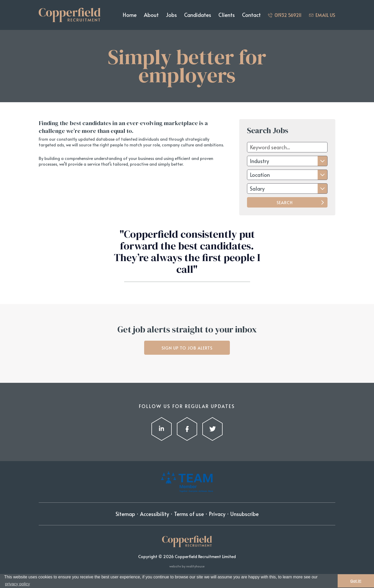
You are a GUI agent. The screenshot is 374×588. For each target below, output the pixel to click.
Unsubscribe (245, 514)
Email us (325, 15)
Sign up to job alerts (187, 348)
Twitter (212, 429)
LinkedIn (162, 429)
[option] (187, 260)
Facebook (187, 429)
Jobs (171, 15)
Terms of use (189, 514)
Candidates (198, 15)
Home (130, 15)
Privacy (217, 514)
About (151, 15)
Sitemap (125, 514)
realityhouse (195, 566)
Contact (251, 15)
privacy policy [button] (17, 584)
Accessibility (155, 514)
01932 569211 (288, 15)
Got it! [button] (356, 581)
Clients (227, 15)
